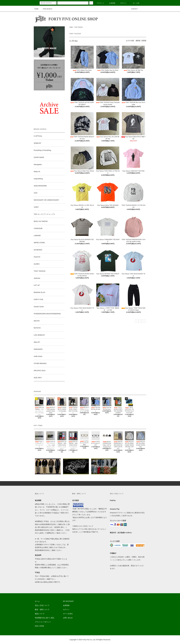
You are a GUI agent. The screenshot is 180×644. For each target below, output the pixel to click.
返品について (40, 614)
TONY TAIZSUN (79, 27)
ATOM (42, 626)
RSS (37, 626)
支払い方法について (42, 605)
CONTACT (133, 9)
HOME (36, 9)
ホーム (37, 601)
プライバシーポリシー (43, 622)
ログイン (122, 3)
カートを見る (68, 614)
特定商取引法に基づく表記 (45, 618)
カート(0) (135, 3)
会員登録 (111, 3)
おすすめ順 (130, 41)
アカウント (99, 3)
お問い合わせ (68, 618)
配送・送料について (42, 610)
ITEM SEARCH (46, 9)
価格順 (138, 41)
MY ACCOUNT (68, 601)
